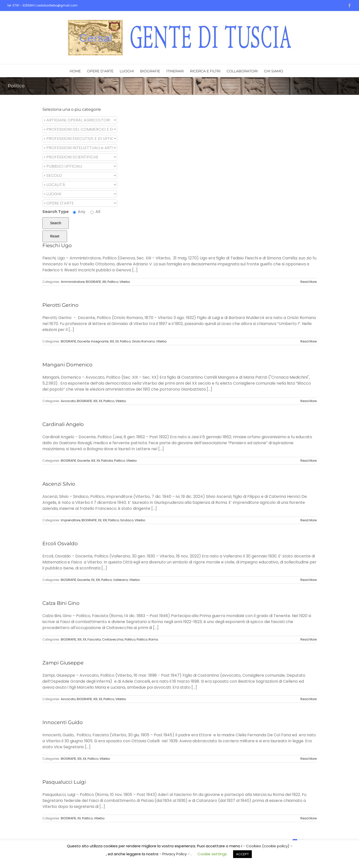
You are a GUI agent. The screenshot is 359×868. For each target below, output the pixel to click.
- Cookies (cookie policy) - (268, 846)
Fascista (94, 639)
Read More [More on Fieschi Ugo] (309, 282)
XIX (112, 341)
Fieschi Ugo (57, 245)
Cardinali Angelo (63, 424)
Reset (55, 236)
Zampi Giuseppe (63, 663)
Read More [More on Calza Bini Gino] (309, 639)
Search (56, 223)
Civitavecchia (113, 639)
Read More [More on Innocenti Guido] (309, 759)
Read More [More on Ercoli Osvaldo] (309, 580)
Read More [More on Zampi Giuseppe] (309, 699)
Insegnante (100, 341)
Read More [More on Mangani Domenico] (309, 401)
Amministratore (73, 282)
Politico (113, 282)
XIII (104, 282)
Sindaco (127, 520)
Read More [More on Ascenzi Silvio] (309, 520)
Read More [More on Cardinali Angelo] (309, 461)
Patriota (107, 461)
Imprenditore (71, 520)
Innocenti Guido (63, 722)
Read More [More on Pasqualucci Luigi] (309, 818)
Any (79, 212)
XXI (105, 520)
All (95, 212)
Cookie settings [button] (212, 854)
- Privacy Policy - (175, 854)
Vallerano (121, 580)
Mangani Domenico (67, 365)
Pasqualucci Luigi (64, 782)
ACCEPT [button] (242, 854)
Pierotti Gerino (60, 305)
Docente (84, 341)
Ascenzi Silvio (59, 484)
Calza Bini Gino (61, 603)
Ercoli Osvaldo (60, 543)
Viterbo (125, 282)
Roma (153, 639)
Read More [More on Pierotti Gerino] (309, 341)
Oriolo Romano (143, 341)
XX (117, 341)
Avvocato (68, 401)
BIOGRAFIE (93, 282)
